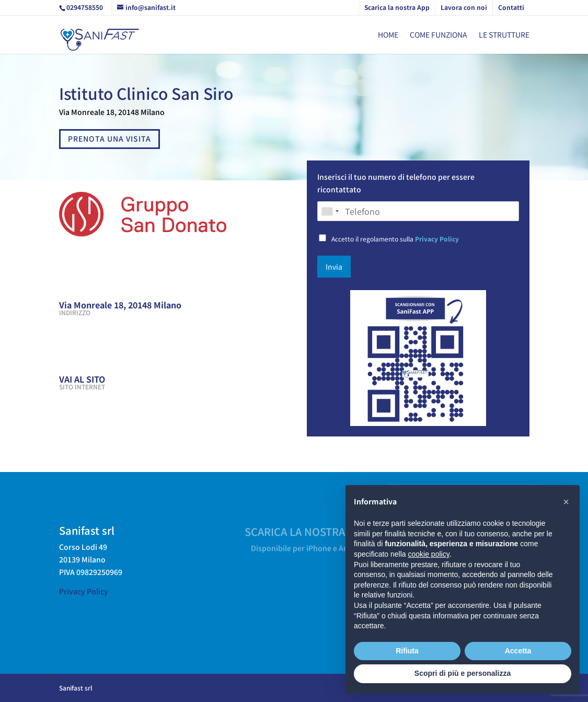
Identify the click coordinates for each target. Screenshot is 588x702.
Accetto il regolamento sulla (395, 239)
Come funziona (439, 35)
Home (388, 35)
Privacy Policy (437, 239)
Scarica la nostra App (397, 7)
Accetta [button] (518, 651)
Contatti (511, 7)
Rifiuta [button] (407, 651)
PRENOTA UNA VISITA (109, 139)
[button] (566, 502)
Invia (334, 267)
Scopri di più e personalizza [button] (463, 673)
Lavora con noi (464, 7)
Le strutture (504, 35)
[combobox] (330, 211)
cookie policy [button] (429, 554)
